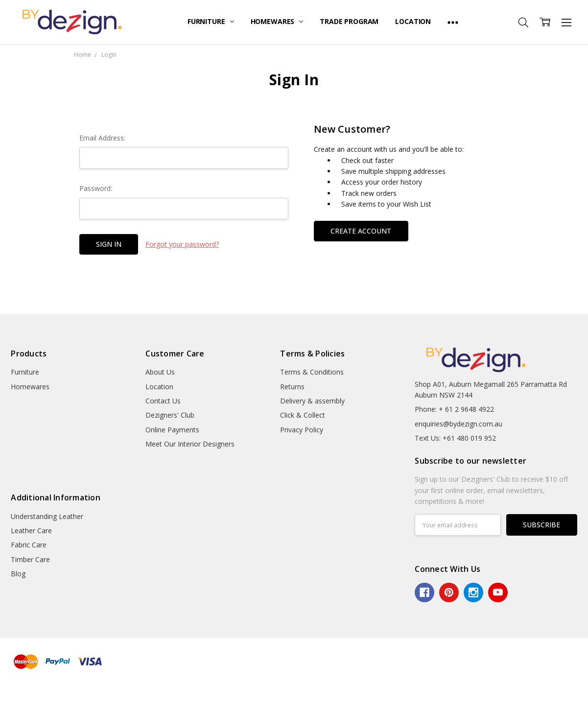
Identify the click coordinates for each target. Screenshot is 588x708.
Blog (18, 574)
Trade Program (349, 21)
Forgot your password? (182, 244)
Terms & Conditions (312, 372)
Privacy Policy (302, 430)
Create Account (361, 231)
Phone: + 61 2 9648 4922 (454, 409)
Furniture (211, 21)
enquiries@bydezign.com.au (459, 424)
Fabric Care (29, 545)
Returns (292, 387)
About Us (160, 372)
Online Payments (172, 430)
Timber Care (30, 559)
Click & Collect (303, 415)
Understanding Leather (47, 516)
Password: (96, 188)
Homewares (277, 21)
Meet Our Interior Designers (190, 444)
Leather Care (31, 531)
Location (413, 21)
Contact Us (163, 401)
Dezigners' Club (170, 415)
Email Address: (102, 138)
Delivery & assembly (312, 401)
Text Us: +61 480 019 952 (455, 438)
